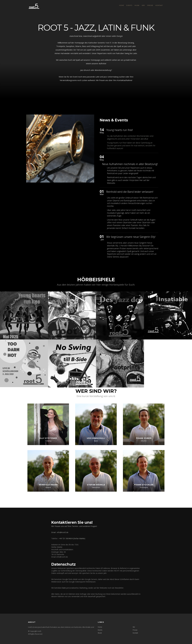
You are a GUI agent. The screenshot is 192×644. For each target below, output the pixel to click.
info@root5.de (63, 532)
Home (122, 5)
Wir (143, 5)
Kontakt (159, 5)
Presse (150, 5)
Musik (137, 5)
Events (129, 5)
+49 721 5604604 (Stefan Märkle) (72, 538)
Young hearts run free (117, 143)
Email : (54, 532)
